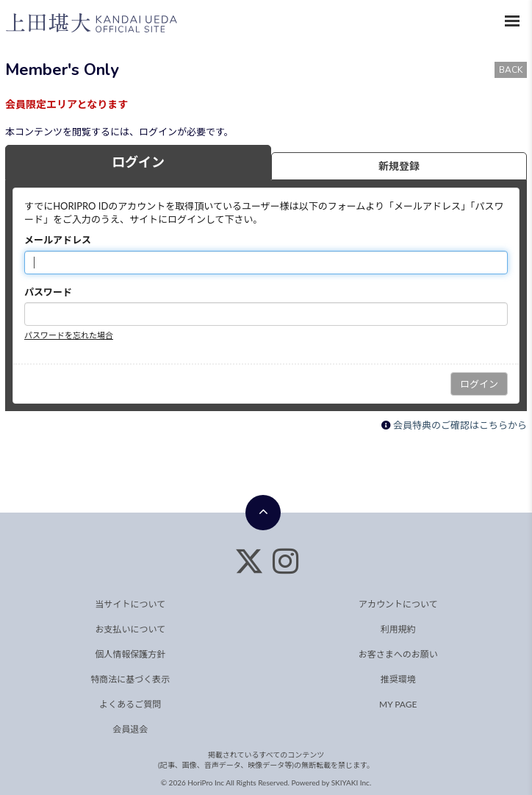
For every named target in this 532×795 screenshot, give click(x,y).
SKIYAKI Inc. (352, 782)
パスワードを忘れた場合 (69, 335)
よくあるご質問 (130, 704)
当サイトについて (130, 604)
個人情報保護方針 (130, 654)
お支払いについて (130, 629)
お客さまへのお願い (398, 654)
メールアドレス (58, 240)
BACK (511, 70)
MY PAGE (398, 704)
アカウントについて (398, 604)
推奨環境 (398, 679)
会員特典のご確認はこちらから (460, 425)
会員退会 (130, 729)
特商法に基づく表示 (130, 679)
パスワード (48, 292)
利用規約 (398, 629)
